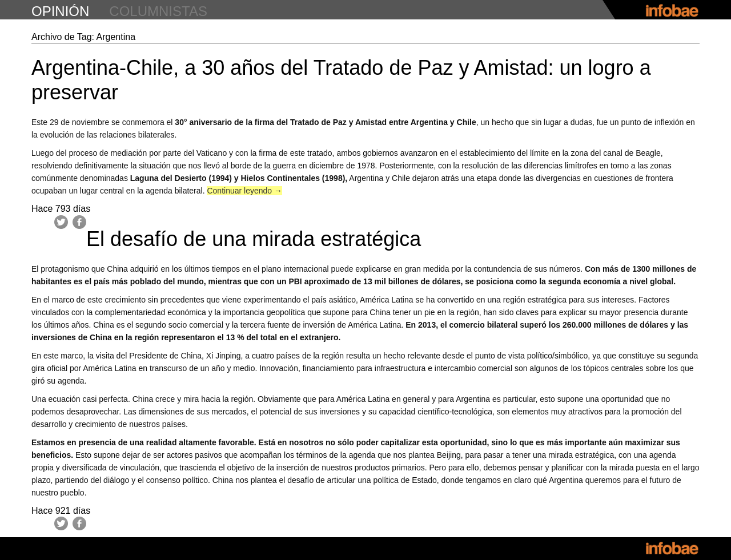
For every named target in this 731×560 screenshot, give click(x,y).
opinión (60, 11)
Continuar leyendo (244, 191)
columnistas (158, 11)
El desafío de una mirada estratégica (254, 239)
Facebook (79, 222)
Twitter (61, 222)
